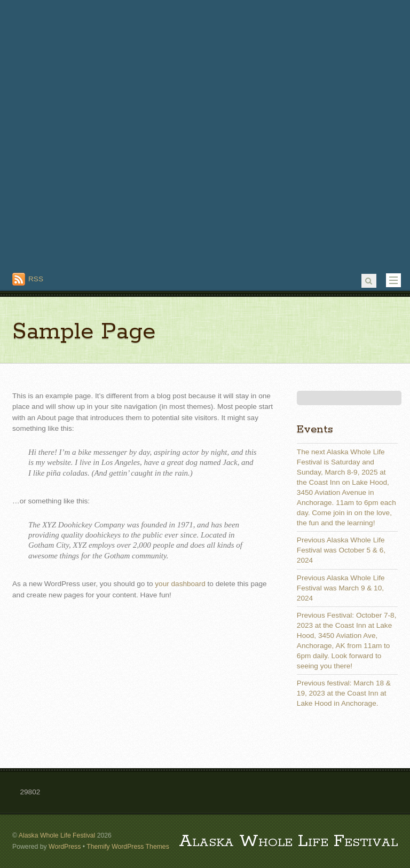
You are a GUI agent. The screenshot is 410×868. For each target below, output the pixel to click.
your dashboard (180, 584)
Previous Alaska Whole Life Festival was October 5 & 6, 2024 (341, 550)
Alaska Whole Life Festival (57, 835)
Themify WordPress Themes (128, 847)
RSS (36, 279)
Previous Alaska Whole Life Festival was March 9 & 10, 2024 (341, 588)
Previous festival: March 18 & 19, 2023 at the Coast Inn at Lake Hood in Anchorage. (344, 693)
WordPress (65, 847)
